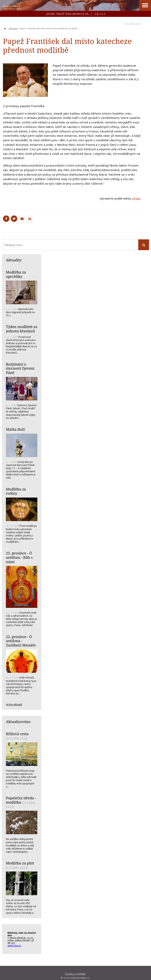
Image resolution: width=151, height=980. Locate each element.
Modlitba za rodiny (16, 491)
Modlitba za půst (20, 863)
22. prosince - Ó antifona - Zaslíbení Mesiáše (21, 641)
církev (136, 198)
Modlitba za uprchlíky (16, 274)
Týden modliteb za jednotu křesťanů (22, 329)
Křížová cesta (17, 734)
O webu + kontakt (75, 974)
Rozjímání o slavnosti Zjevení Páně (20, 368)
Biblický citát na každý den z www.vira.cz (24, 940)
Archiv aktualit (14, 704)
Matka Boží (15, 429)
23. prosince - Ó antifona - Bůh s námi (19, 557)
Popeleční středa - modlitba (21, 800)
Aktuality (13, 28)
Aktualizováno (18, 722)
